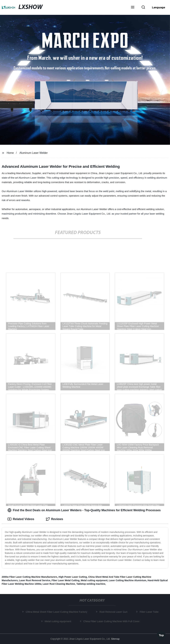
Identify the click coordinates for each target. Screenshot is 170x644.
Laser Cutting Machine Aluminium (127, 580)
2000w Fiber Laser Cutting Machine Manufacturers (29, 577)
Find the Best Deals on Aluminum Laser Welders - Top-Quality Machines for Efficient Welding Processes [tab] (84, 510)
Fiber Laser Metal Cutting (66, 580)
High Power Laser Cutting (73, 577)
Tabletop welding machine (91, 584)
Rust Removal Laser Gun (114, 612)
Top (161, 635)
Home (10, 153)
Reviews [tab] (54, 519)
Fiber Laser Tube (150, 612)
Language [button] (159, 7)
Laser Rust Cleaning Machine (59, 584)
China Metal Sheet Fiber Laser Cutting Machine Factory (57, 612)
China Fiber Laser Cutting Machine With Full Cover (112, 621)
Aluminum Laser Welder (34, 153)
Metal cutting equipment (94, 580)
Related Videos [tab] (21, 519)
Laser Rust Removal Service (35, 580)
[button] (133, 7)
